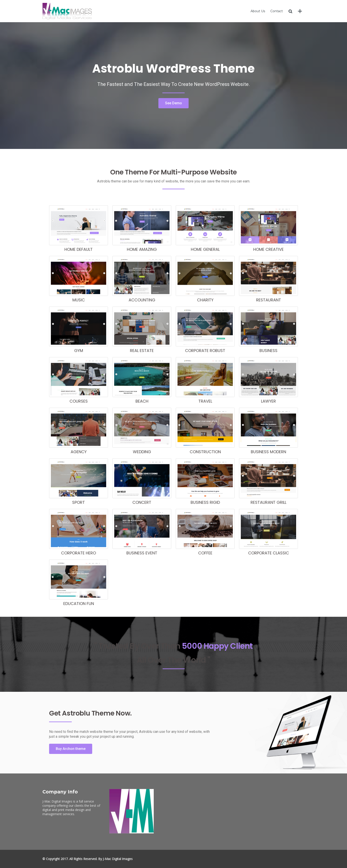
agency (79, 452)
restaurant (269, 300)
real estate (142, 351)
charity (205, 300)
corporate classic (269, 553)
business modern (268, 452)
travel (205, 401)
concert (142, 502)
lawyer (268, 401)
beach (142, 401)
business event (142, 553)
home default (79, 249)
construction (205, 452)
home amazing (142, 249)
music (79, 300)
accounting (142, 300)
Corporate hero (79, 553)
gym (79, 351)
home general (205, 249)
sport (79, 502)
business (268, 351)
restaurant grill (268, 502)
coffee (205, 553)
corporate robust (205, 351)
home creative (268, 249)
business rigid (205, 502)
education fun (79, 604)
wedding (142, 452)
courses (79, 401)
